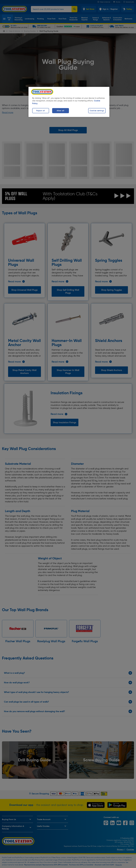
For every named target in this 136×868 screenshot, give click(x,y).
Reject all (41, 111)
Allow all (60, 111)
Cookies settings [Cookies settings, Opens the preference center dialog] (97, 111)
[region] (69, 102)
